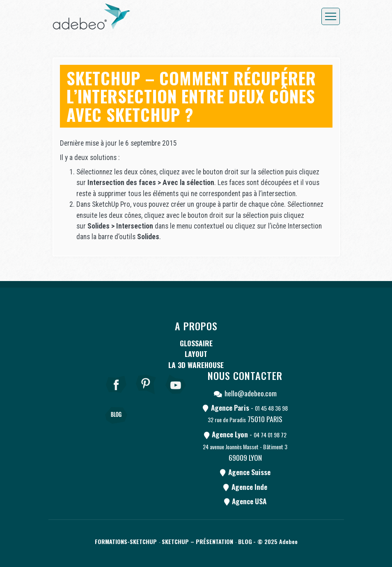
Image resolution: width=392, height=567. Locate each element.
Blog (245, 541)
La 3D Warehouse (196, 365)
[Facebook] (116, 396)
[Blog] (116, 427)
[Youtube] (176, 396)
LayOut (196, 354)
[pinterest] (146, 396)
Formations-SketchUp (126, 541)
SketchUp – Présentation (197, 541)
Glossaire (196, 343)
